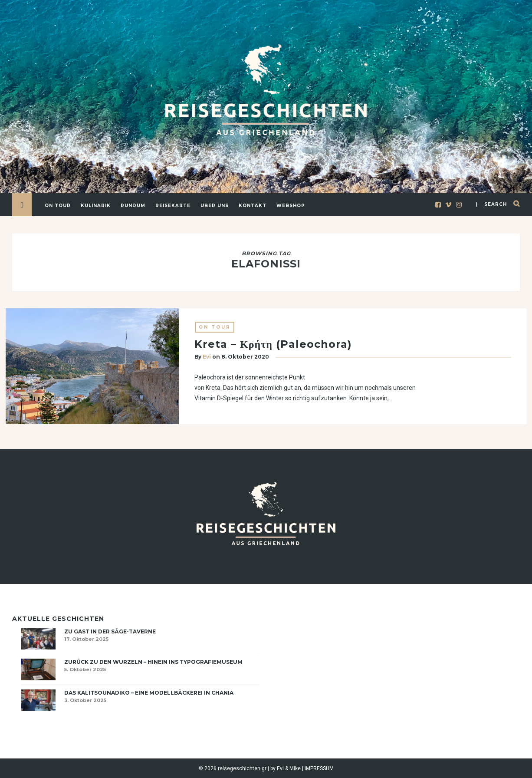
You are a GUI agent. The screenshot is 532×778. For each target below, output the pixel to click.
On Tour (58, 206)
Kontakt (253, 206)
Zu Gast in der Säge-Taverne (110, 631)
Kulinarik (96, 206)
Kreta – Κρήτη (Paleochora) (273, 344)
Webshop (291, 206)
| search (491, 204)
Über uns (215, 206)
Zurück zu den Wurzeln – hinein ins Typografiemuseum (153, 662)
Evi (207, 357)
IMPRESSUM (319, 768)
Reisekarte (173, 206)
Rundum (133, 206)
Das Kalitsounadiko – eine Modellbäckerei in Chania (149, 693)
